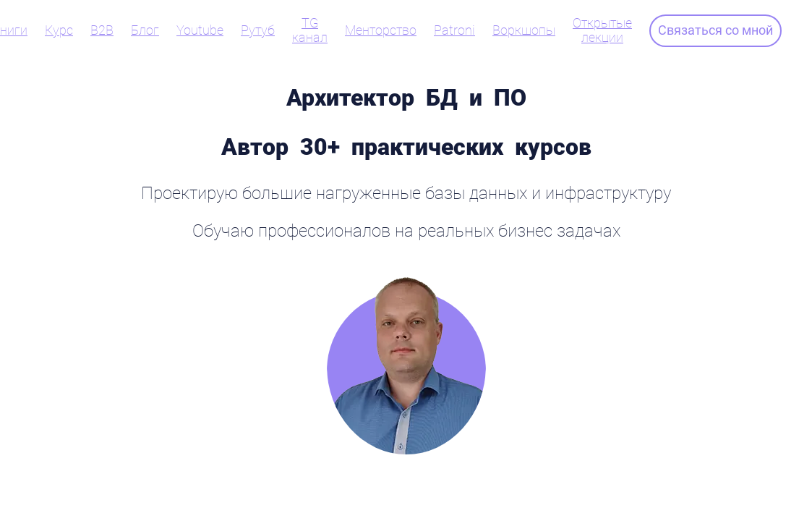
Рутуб (258, 30)
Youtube (200, 30)
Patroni (454, 30)
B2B (102, 30)
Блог (145, 30)
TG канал (310, 31)
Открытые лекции (602, 31)
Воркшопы (524, 30)
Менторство (381, 30)
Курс (59, 30)
